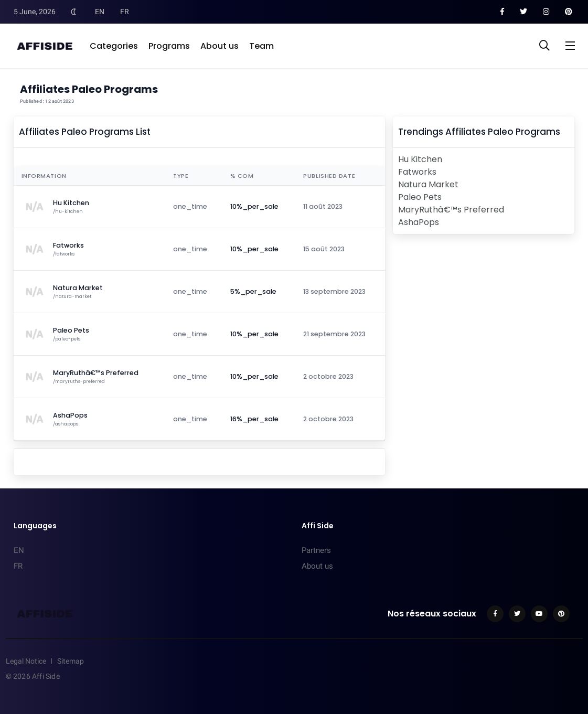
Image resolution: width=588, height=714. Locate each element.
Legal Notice (26, 661)
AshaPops (419, 222)
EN (100, 12)
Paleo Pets (420, 197)
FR (125, 12)
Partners (316, 550)
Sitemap (71, 661)
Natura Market (428, 184)
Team (261, 46)
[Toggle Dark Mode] (74, 12)
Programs (169, 46)
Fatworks (417, 172)
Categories (114, 46)
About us (220, 46)
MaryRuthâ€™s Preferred (451, 210)
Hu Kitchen (420, 159)
